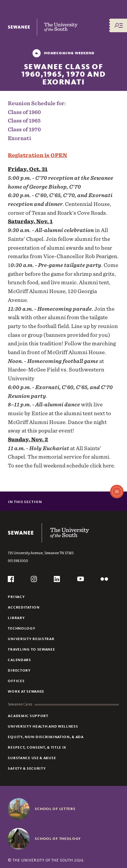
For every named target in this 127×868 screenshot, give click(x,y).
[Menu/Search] (119, 25)
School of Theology (58, 838)
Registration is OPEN (37, 155)
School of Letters (55, 809)
